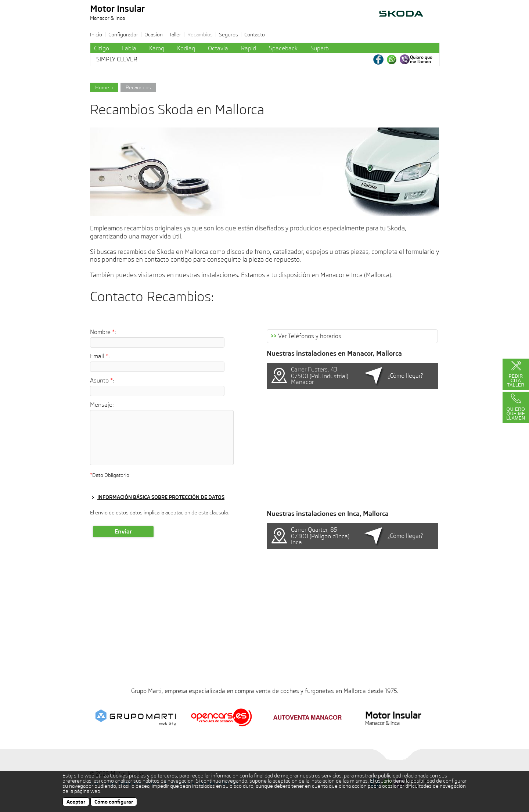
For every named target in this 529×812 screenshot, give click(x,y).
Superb (320, 48)
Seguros (228, 35)
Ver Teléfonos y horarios (306, 336)
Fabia (129, 48)
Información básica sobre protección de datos (161, 497)
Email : (100, 356)
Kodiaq (186, 48)
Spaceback (283, 48)
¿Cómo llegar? (405, 376)
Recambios (200, 35)
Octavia (218, 48)
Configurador (123, 35)
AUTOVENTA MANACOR (408, 19)
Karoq (157, 48)
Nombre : (103, 332)
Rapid (249, 48)
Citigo (102, 48)
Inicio (96, 35)
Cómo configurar (114, 802)
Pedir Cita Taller (516, 381)
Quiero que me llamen (516, 414)
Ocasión (154, 35)
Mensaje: (102, 405)
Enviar (123, 531)
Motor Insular (117, 13)
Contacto (255, 35)
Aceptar (76, 802)
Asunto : (102, 381)
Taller (175, 35)
